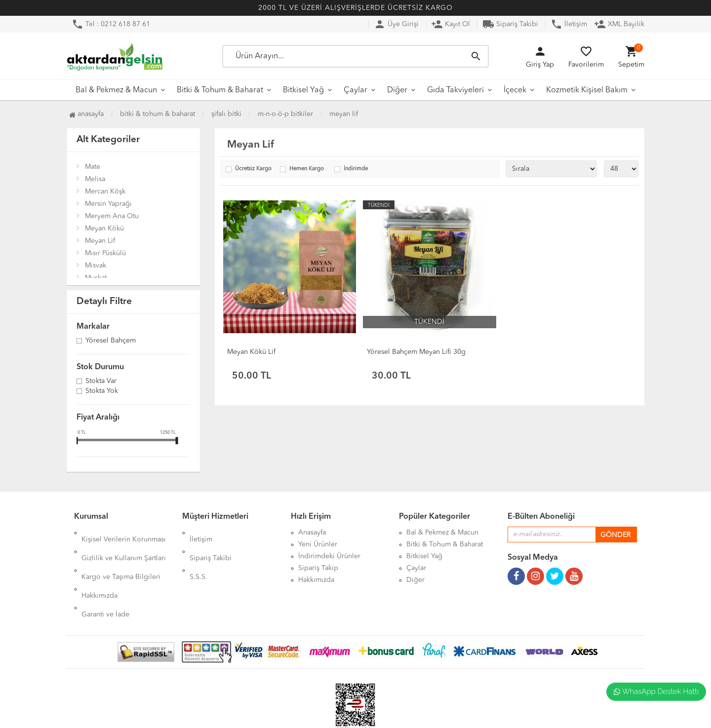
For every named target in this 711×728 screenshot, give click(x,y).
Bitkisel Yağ (303, 90)
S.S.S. (198, 556)
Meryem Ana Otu (112, 216)
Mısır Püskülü (105, 253)
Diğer (397, 90)
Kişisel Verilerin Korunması (124, 533)
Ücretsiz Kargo (253, 169)
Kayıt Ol (451, 24)
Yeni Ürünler (318, 544)
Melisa (95, 179)
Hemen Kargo (307, 169)
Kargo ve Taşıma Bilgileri (121, 556)
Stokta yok (102, 391)
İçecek (515, 90)
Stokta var (101, 382)
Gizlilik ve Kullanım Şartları (124, 544)
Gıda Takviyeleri (455, 90)
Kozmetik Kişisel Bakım (587, 90)
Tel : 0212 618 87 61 (111, 24)
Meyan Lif (344, 114)
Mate (93, 167)
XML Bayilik (619, 24)
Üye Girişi (396, 24)
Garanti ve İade (105, 580)
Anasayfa (86, 114)
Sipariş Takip (318, 568)
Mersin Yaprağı (108, 204)
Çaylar (355, 90)
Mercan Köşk (105, 192)
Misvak (96, 266)
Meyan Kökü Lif (251, 352)
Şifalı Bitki (226, 114)
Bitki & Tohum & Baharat (220, 90)
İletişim (569, 24)
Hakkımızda (99, 568)
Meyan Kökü (104, 229)
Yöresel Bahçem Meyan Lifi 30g (416, 352)
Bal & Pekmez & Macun (116, 90)
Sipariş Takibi (510, 24)
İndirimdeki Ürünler (329, 556)
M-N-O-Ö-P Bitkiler (285, 114)
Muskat (96, 278)
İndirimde (356, 169)
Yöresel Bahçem (111, 341)
